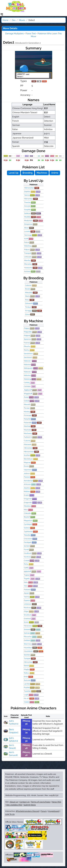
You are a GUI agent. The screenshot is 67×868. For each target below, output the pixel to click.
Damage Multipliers (15, 34)
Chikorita (27, 513)
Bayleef (27, 517)
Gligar (26, 611)
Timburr (28, 307)
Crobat (27, 560)
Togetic (27, 579)
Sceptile (27, 210)
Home (6, 20)
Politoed (27, 589)
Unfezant (28, 257)
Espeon (27, 600)
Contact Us (24, 802)
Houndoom (28, 651)
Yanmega (28, 235)
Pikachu (27, 346)
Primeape (28, 415)
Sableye (27, 213)
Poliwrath (28, 423)
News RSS (56, 802)
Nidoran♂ (28, 372)
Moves (22, 20)
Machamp (28, 433)
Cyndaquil (28, 524)
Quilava (27, 528)
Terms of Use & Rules (41, 802)
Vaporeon (28, 470)
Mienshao (28, 264)
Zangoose (28, 224)
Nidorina (27, 364)
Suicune (27, 680)
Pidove (27, 250)
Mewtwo (27, 506)
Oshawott (29, 303)
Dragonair (28, 499)
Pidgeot (27, 335)
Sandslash (28, 357)
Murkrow (27, 608)
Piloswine (28, 637)
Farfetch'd (28, 437)
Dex (14, 20)
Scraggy (28, 311)
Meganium (28, 521)
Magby (27, 669)
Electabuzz (28, 459)
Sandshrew (28, 354)
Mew (26, 510)
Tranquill (28, 253)
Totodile (27, 535)
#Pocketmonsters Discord (27, 811)
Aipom (26, 593)
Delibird (27, 640)
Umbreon (28, 604)
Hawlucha (28, 268)
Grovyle (27, 206)
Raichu (27, 350)
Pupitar (27, 687)
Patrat (27, 242)
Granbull (27, 618)
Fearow (27, 343)
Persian (27, 408)
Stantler (27, 655)
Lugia (26, 695)
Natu (26, 582)
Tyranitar (27, 691)
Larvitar (27, 684)
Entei (26, 677)
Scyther (27, 455)
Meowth (27, 404)
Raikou (27, 673)
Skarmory (28, 644)
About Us (14, 802)
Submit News (30, 805)
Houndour (28, 648)
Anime (55, 173)
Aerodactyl (28, 481)
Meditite (27, 217)
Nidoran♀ (28, 361)
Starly (27, 296)
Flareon (27, 477)
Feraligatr (28, 542)
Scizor (26, 622)
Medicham (28, 220)
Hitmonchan (29, 188)
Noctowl (27, 557)
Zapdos (27, 191)
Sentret (27, 546)
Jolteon (27, 473)
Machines (42, 173)
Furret (26, 550)
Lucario (27, 231)
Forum (44, 811)
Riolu (27, 300)
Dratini (26, 495)
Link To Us (10, 814)
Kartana (27, 271)
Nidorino (27, 375)
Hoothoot (28, 553)
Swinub (27, 633)
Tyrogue (27, 658)
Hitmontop (28, 199)
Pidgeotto (28, 332)
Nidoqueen (28, 368)
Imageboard (54, 811)
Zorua (27, 314)
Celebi (26, 702)
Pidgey (27, 328)
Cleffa (26, 568)
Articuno (27, 484)
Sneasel (27, 629)
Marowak (27, 444)
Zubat (26, 397)
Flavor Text (31, 34)
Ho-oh (26, 698)
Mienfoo (27, 260)
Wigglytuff (28, 394)
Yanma (27, 195)
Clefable (27, 386)
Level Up (14, 173)
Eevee (28, 289)
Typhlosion (28, 531)
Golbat (27, 401)
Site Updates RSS (14, 805)
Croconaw (28, 539)
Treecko (27, 202)
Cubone (28, 285)
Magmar (27, 462)
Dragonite (28, 502)
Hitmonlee (28, 448)
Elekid (26, 666)
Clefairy (27, 383)
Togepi (27, 575)
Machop (27, 426)
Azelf (26, 239)
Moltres (27, 491)
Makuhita (29, 292)
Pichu (26, 564)
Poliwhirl (27, 419)
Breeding (28, 173)
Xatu (26, 586)
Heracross (28, 626)
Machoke (28, 430)
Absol (26, 228)
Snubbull (27, 615)
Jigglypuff (28, 390)
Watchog (28, 246)
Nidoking (27, 379)
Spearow (27, 339)
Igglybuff (27, 571)
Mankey (27, 412)
